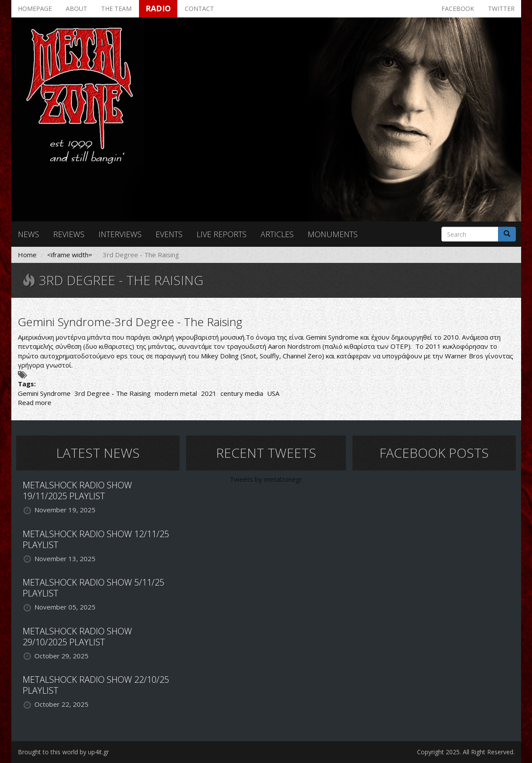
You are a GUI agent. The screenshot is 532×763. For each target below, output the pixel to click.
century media (242, 393)
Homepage (35, 9)
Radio (158, 8)
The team (116, 9)
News (29, 234)
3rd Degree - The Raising (113, 393)
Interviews (120, 234)
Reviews (69, 234)
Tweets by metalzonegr (266, 479)
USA (273, 393)
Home (27, 255)
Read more (35, 402)
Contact (199, 9)
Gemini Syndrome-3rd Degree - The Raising (130, 322)
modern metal (176, 393)
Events (169, 234)
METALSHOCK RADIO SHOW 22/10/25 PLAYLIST (96, 685)
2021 (209, 393)
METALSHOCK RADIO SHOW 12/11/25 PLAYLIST (96, 539)
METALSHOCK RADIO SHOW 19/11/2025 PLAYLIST (77, 490)
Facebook (458, 9)
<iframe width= (70, 255)
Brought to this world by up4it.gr (63, 752)
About (76, 9)
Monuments (333, 234)
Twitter (501, 9)
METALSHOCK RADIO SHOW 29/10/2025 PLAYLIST (77, 637)
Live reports (222, 234)
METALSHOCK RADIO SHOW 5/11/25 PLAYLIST (93, 588)
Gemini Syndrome (44, 393)
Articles (277, 234)
